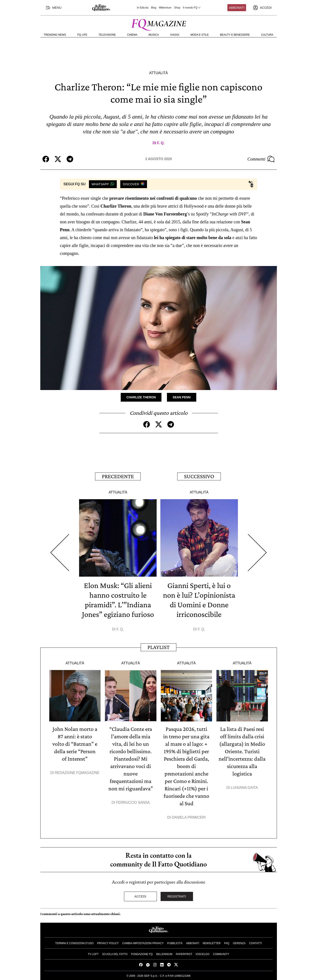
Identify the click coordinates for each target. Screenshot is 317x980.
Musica (154, 35)
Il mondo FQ (192, 8)
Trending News (55, 35)
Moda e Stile (199, 35)
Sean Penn (182, 397)
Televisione (107, 35)
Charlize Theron (141, 397)
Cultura (267, 35)
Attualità (158, 73)
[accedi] (262, 8)
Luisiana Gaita (244, 788)
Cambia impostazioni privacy (143, 943)
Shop (177, 8)
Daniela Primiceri (189, 817)
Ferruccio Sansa (133, 802)
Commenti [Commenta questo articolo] (261, 159)
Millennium (165, 8)
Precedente (118, 476)
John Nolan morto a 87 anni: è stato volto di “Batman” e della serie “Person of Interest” (75, 744)
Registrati (177, 896)
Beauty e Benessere (235, 35)
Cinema (132, 35)
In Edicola (143, 8)
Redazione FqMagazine (77, 773)
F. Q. (161, 143)
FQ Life (82, 35)
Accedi (140, 896)
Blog (154, 8)
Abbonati (237, 8)
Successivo (199, 476)
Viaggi (175, 35)
